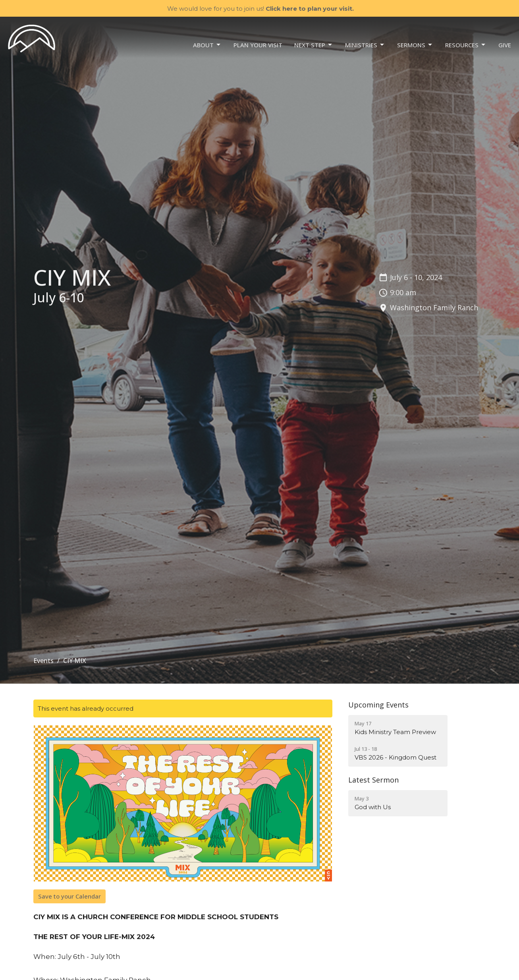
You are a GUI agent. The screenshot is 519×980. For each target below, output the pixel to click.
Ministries (365, 45)
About (207, 45)
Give (505, 45)
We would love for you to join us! (260, 9)
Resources (466, 45)
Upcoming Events (378, 705)
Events (43, 661)
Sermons (415, 45)
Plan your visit (258, 45)
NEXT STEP (314, 45)
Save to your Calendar (69, 896)
